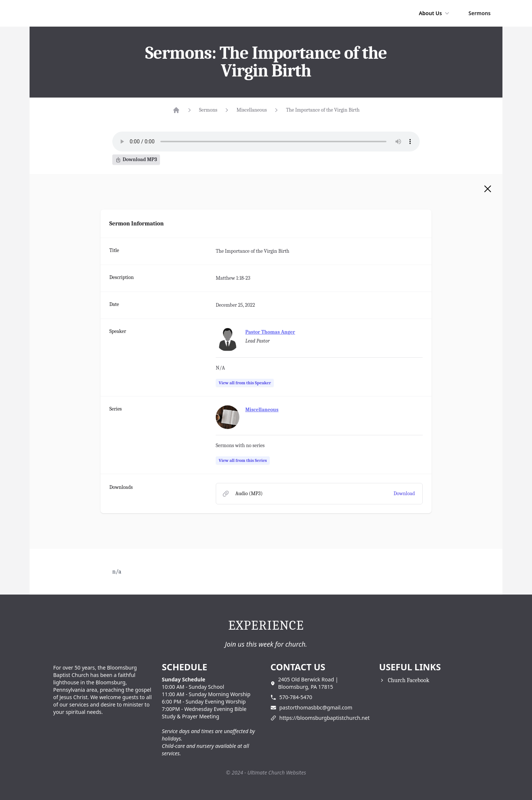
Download (404, 493)
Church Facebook (409, 680)
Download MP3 (136, 159)
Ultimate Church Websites (277, 772)
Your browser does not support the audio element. (266, 142)
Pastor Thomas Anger (270, 332)
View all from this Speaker (245, 383)
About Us (435, 13)
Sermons (480, 13)
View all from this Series (243, 460)
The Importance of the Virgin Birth (323, 110)
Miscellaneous (252, 110)
